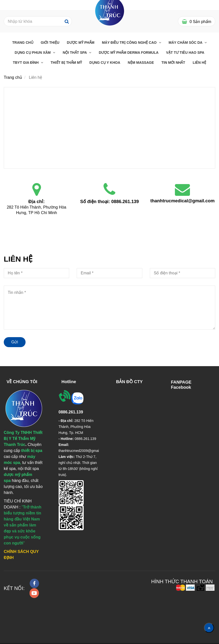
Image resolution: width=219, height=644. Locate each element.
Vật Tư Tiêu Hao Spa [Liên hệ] (185, 53)
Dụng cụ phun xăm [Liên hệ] (33, 53)
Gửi (15, 342)
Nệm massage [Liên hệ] (141, 63)
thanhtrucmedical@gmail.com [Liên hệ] (183, 201)
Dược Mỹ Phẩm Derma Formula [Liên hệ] (129, 53)
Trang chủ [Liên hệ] (23, 43)
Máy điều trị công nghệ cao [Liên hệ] (130, 43)
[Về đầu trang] (209, 628)
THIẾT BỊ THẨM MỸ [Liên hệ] (66, 63)
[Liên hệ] (110, 127)
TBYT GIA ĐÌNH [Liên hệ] (26, 63)
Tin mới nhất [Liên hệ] (173, 63)
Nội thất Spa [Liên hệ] (75, 53)
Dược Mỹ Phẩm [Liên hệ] (81, 43)
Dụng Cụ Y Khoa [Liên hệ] (105, 63)
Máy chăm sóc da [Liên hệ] (186, 43)
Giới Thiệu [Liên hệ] (50, 43)
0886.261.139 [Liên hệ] (125, 202)
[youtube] (34, 593)
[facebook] (34, 583)
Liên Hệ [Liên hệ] (199, 63)
